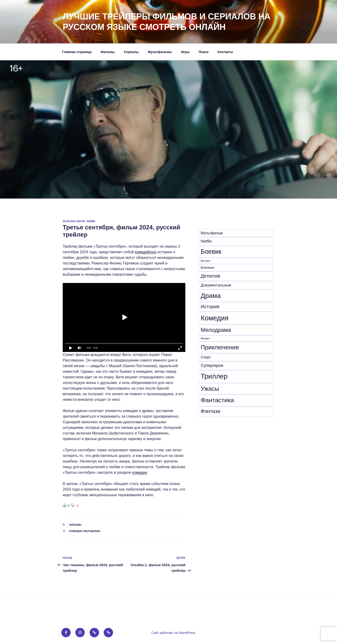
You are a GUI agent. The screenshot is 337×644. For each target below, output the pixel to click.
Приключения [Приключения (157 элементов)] (220, 347)
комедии (140, 472)
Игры (185, 52)
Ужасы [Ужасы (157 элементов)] (210, 389)
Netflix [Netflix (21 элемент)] (206, 241)
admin (91, 221)
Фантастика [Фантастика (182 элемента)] (217, 400)
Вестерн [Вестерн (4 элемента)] (206, 261)
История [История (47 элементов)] (210, 306)
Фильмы (108, 52)
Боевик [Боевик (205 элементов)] (211, 252)
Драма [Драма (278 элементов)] (211, 296)
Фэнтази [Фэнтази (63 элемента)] (211, 411)
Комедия (76, 531)
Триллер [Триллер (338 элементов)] (214, 376)
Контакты (225, 52)
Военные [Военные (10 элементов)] (208, 268)
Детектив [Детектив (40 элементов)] (211, 276)
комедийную (146, 252)
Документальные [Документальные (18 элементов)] (216, 285)
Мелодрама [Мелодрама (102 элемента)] (216, 330)
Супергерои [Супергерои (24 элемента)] (212, 365)
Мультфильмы (160, 52)
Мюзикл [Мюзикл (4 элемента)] (205, 338)
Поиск (204, 52)
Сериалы (131, 52)
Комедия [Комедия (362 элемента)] (215, 318)
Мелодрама (92, 531)
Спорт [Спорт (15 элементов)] (206, 357)
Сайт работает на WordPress (173, 633)
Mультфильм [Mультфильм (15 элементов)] (212, 233)
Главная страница (77, 52)
